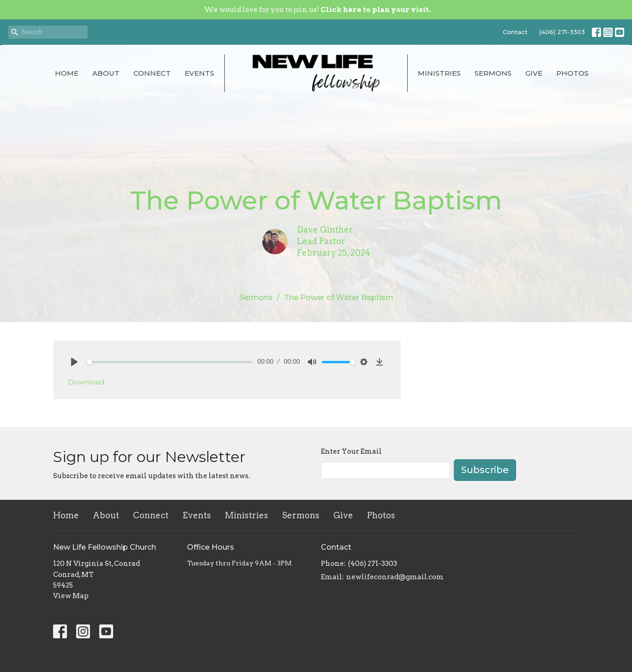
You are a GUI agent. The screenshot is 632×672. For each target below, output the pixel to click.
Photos (572, 73)
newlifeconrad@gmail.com (395, 577)
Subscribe (485, 470)
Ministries (439, 73)
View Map (71, 596)
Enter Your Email (351, 451)
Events (199, 73)
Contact (515, 32)
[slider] (170, 362)
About (106, 73)
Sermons (493, 73)
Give (534, 73)
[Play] (74, 362)
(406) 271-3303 (562, 32)
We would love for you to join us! (317, 10)
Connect (152, 73)
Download (86, 382)
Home (67, 73)
